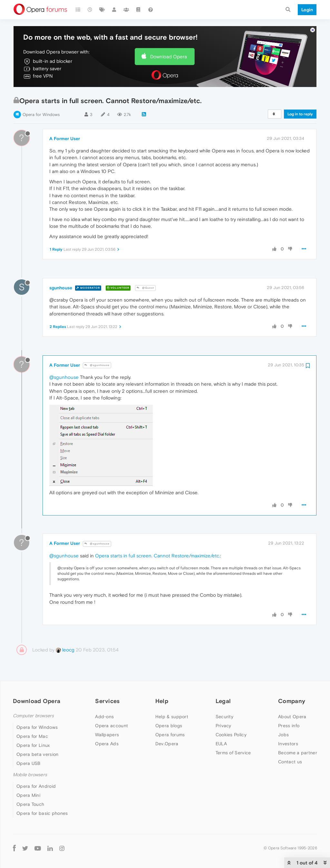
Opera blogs (169, 726)
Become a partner (298, 753)
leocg (65, 650)
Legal (223, 701)
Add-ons (104, 717)
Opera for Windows (41, 115)
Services (107, 701)
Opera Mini (28, 795)
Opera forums (170, 735)
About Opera (292, 717)
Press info (289, 726)
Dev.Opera (167, 744)
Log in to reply (300, 114)
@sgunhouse (97, 365)
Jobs (283, 735)
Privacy (223, 726)
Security (224, 717)
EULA (221, 744)
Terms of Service (233, 753)
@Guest (145, 288)
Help (162, 701)
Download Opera (169, 57)
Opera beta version (37, 754)
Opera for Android (36, 786)
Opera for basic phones (42, 813)
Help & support (172, 717)
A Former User (65, 139)
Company (292, 701)
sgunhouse (61, 288)
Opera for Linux (33, 745)
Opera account (112, 726)
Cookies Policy (231, 735)
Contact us (290, 762)
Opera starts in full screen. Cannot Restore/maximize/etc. (158, 556)
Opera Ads (107, 744)
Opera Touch (30, 804)
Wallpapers (107, 735)
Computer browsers (33, 716)
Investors (288, 744)
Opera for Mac (32, 736)
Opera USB (29, 763)
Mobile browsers (30, 775)
